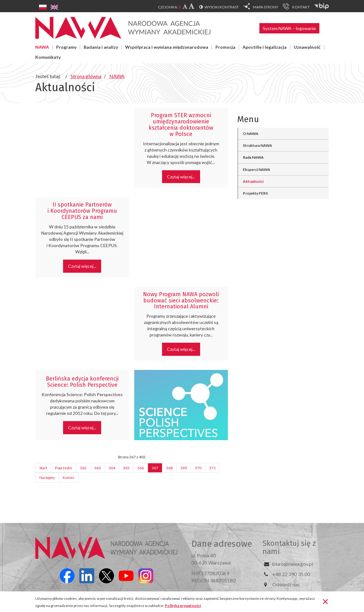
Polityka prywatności (183, 606)
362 (83, 468)
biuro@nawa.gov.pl (293, 564)
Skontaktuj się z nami (289, 547)
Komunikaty (48, 57)
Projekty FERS (255, 193)
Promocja (225, 47)
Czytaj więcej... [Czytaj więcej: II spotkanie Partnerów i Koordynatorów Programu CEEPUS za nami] (82, 266)
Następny (47, 478)
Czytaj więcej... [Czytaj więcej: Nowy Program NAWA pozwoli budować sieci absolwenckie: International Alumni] (181, 349)
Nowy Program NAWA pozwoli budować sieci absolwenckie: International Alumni (181, 301)
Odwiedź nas (286, 584)
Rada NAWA (253, 157)
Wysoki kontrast (222, 7)
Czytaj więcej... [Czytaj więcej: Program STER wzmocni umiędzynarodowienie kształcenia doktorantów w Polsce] (181, 177)
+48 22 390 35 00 (291, 574)
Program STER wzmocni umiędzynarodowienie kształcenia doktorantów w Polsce (181, 124)
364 (112, 468)
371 (212, 468)
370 (198, 468)
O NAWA (251, 134)
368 (169, 468)
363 (98, 468)
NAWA (42, 47)
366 (141, 468)
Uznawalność (307, 47)
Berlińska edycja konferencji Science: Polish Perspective (82, 382)
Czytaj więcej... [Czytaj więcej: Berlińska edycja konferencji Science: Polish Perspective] (82, 428)
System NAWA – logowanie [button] (289, 28)
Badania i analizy (101, 47)
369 (184, 468)
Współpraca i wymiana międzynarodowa (167, 47)
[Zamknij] (325, 601)
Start (43, 468)
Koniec (69, 478)
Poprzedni (64, 468)
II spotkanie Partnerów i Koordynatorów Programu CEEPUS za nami (82, 211)
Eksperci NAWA (257, 169)
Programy (66, 47)
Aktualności (253, 181)
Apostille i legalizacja (265, 47)
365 (126, 468)
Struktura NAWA (258, 145)
